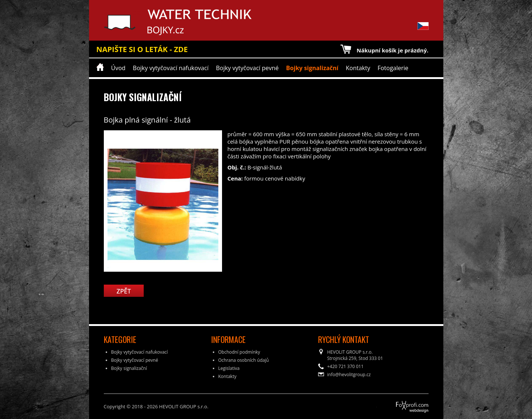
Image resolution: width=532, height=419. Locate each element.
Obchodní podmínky (239, 352)
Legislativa (229, 368)
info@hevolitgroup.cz (349, 375)
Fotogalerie (393, 68)
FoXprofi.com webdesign (392, 404)
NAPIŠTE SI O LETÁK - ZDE (142, 49)
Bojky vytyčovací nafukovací (171, 68)
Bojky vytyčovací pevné (247, 68)
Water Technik (131, 22)
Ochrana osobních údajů (244, 360)
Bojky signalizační (312, 68)
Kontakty (358, 68)
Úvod (118, 68)
